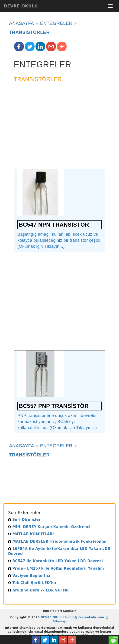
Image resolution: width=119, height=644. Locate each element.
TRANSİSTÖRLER (29, 32)
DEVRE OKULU (21, 6)
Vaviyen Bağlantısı (29, 576)
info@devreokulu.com (86, 617)
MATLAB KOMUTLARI (31, 534)
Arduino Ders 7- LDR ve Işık (38, 590)
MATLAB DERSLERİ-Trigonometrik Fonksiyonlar (58, 542)
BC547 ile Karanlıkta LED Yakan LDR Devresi (55, 561)
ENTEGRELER (56, 23)
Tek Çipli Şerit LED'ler (32, 583)
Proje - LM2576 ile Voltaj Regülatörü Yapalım (56, 568)
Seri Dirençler (24, 520)
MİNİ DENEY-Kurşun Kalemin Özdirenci (49, 527)
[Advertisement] (59, 130)
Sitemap (59, 621)
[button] (19, 46)
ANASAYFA (21, 23)
